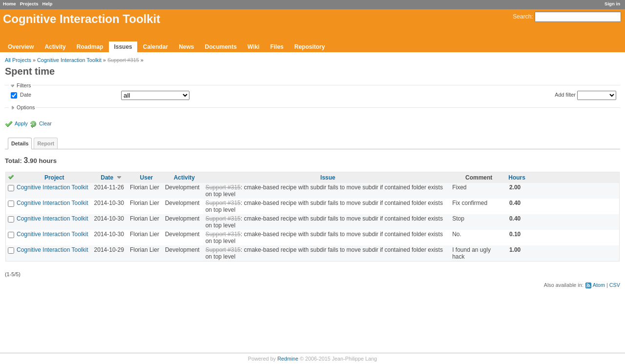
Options (26, 107)
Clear (45, 123)
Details (20, 143)
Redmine (288, 359)
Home (10, 4)
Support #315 (123, 60)
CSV (615, 285)
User (147, 178)
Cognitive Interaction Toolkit (69, 60)
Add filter (565, 95)
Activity (55, 47)
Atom (599, 285)
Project (54, 178)
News (186, 47)
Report (46, 143)
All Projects (18, 60)
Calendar (156, 47)
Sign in (612, 4)
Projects (29, 4)
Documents (221, 47)
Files (277, 47)
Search (522, 17)
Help (48, 4)
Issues (123, 47)
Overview (21, 47)
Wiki (254, 47)
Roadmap (90, 47)
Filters (24, 85)
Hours (517, 178)
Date (25, 95)
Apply (21, 123)
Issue (328, 178)
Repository (310, 47)
